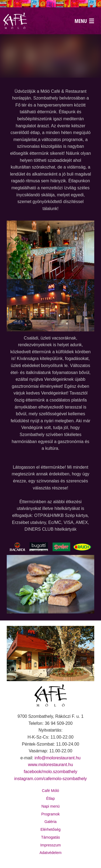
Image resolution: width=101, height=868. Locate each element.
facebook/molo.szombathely (50, 772)
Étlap (51, 798)
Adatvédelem (51, 853)
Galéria (50, 822)
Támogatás (50, 837)
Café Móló (51, 791)
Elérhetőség (50, 829)
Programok (50, 814)
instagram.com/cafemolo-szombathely (50, 779)
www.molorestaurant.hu (50, 765)
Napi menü (51, 806)
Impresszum (50, 845)
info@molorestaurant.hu (58, 758)
